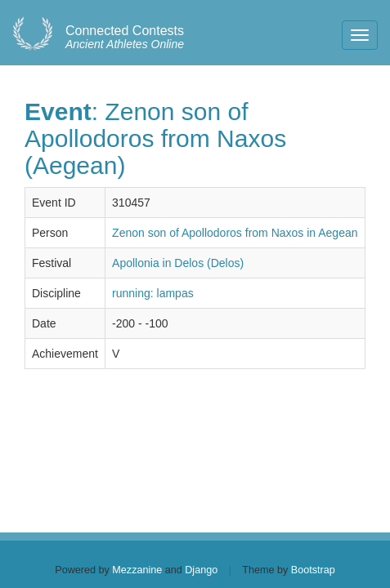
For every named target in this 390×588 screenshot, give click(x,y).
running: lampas (153, 293)
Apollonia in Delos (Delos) (178, 263)
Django (201, 570)
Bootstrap (313, 570)
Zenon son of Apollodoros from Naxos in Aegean (235, 233)
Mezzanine (137, 570)
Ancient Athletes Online (125, 38)
